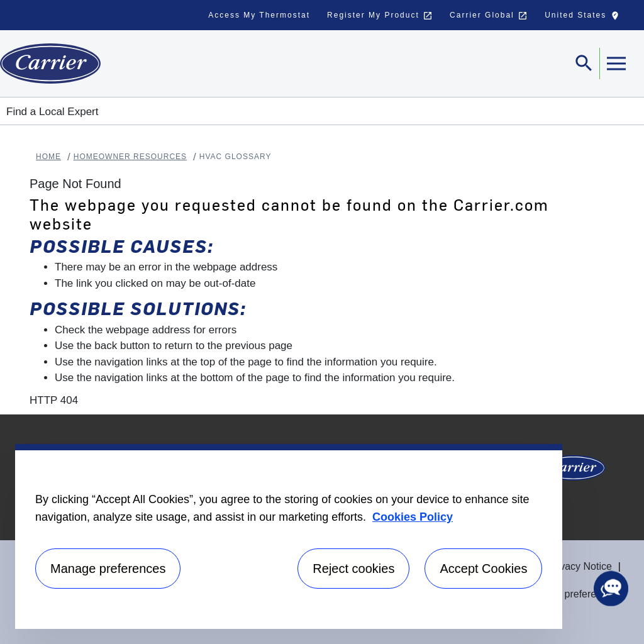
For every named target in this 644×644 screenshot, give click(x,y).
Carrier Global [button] (489, 16)
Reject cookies (353, 569)
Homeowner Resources (130, 157)
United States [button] (585, 18)
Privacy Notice (580, 566)
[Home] (50, 64)
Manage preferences (571, 594)
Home (48, 157)
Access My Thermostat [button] (259, 15)
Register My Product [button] (380, 16)
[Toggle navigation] (584, 64)
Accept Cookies (483, 569)
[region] (289, 536)
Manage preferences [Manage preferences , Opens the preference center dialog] (108, 569)
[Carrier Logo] (574, 472)
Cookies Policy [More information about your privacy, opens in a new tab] (413, 517)
